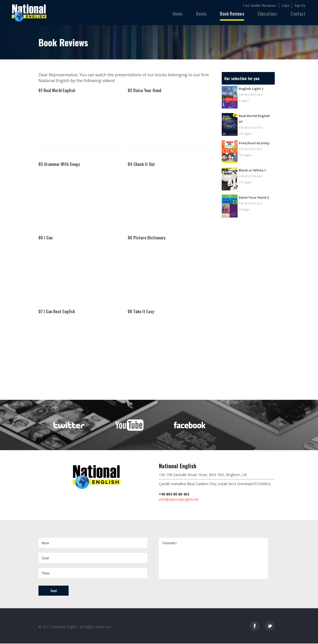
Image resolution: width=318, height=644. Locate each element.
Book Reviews (232, 14)
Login (285, 5)
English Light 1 (251, 89)
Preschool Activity (254, 143)
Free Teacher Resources (260, 5)
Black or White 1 (252, 170)
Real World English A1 (254, 119)
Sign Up (300, 5)
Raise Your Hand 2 (254, 197)
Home (178, 14)
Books (201, 14)
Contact (298, 14)
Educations (267, 14)
